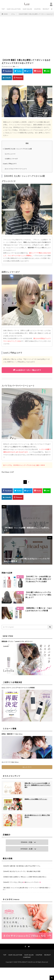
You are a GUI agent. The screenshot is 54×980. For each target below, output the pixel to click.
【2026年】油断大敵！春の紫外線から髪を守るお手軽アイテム (22, 866)
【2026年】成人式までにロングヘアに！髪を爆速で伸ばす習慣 (22, 871)
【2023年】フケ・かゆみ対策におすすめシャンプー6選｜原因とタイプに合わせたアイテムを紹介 (38, 579)
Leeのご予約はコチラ (10, 164)
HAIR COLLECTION (14, 9)
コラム (13, 14)
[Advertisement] (27, 39)
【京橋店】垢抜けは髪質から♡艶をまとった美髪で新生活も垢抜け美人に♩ (25, 877)
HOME (6, 14)
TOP (3, 9)
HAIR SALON (27, 9)
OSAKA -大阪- (27, 842)
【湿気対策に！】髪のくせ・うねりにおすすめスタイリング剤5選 (39, 609)
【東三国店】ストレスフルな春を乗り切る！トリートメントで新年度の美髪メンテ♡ (27, 889)
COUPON (37, 9)
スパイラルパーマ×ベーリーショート (16, 169)
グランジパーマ (10, 154)
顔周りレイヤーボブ (11, 159)
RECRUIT (46, 9)
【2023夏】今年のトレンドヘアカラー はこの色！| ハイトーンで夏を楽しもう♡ (38, 595)
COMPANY (27, 957)
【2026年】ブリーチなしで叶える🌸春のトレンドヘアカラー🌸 (22, 882)
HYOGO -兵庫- (27, 849)
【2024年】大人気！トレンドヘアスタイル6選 (17, 149)
